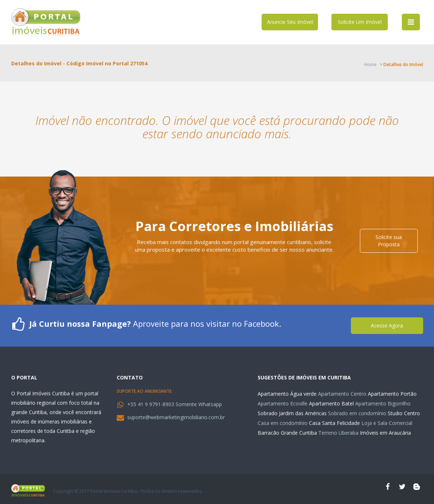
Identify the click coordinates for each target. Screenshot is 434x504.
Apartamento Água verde (287, 394)
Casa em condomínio (283, 423)
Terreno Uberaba (338, 433)
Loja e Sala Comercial (387, 423)
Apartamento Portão (392, 394)
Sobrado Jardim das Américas (292, 413)
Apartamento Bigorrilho (383, 403)
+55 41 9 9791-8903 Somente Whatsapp (175, 404)
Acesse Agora (387, 325)
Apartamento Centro (342, 394)
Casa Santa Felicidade (334, 423)
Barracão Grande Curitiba (287, 433)
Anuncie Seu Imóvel (290, 22)
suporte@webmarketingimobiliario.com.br (176, 417)
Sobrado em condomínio (357, 413)
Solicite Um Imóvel (360, 22)
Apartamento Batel (331, 403)
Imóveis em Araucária (385, 433)
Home (370, 64)
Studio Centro (404, 413)
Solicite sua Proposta (389, 241)
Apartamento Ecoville (283, 403)
